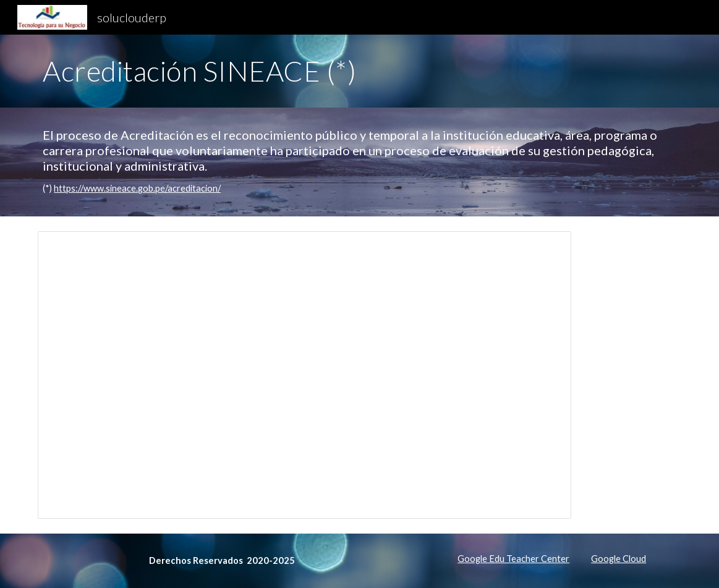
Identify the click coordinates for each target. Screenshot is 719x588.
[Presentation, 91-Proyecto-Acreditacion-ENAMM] (304, 375)
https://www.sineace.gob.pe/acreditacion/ (137, 188)
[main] (359, 71)
